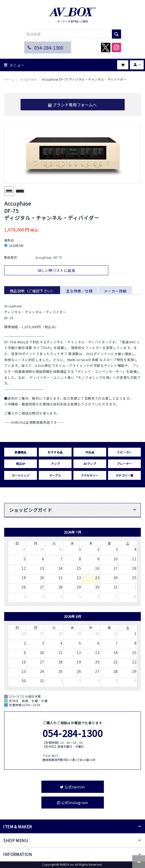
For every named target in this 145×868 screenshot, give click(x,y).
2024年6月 (14, 246)
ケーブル (55, 475)
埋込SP (21, 464)
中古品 (90, 452)
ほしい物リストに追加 (56, 270)
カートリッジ (21, 475)
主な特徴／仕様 (79, 291)
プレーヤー (124, 464)
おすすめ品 (55, 452)
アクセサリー (90, 475)
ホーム (10, 79)
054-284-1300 (49, 48)
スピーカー (124, 452)
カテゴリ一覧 (125, 475)
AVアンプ (90, 464)
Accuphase (28, 79)
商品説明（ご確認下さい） (32, 291)
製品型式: (11, 257)
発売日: (10, 240)
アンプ (55, 464)
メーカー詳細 (115, 291)
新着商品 (21, 452)
